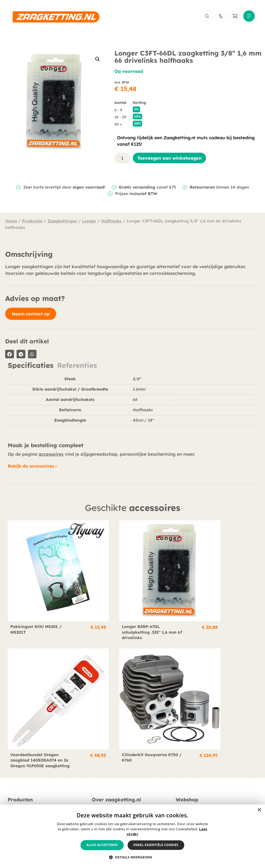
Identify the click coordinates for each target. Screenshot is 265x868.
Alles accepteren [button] (102, 845)
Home (11, 222)
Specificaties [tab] (31, 367)
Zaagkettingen (62, 222)
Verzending (187, 773)
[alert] (132, 836)
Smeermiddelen (23, 787)
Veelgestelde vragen (112, 780)
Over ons (101, 766)
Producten (32, 222)
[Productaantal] (122, 160)
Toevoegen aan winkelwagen (169, 160)
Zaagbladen (20, 773)
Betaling (184, 766)
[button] (98, 60)
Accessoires (19, 780)
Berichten (101, 773)
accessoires (51, 456)
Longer (89, 222)
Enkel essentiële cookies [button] (156, 845)
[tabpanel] (132, 405)
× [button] (259, 810)
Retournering (188, 780)
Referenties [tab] (77, 367)
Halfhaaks (111, 222)
